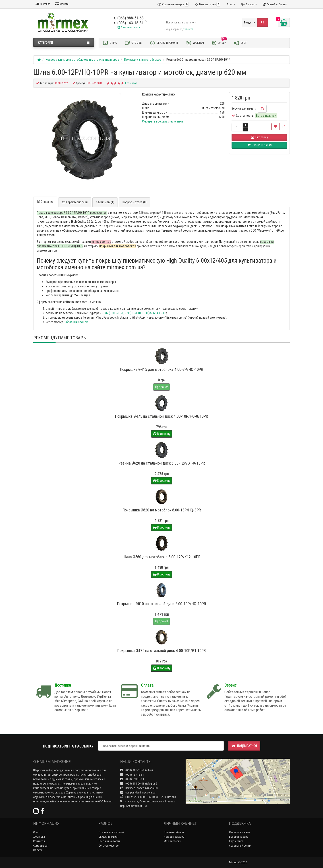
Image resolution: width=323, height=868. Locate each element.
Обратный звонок (76, 322)
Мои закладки (172, 841)
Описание (45, 202)
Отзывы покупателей (111, 832)
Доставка (43, 4)
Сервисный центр (240, 846)
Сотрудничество (109, 846)
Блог (240, 43)
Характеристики (75, 202)
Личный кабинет (174, 832)
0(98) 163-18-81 (135, 313)
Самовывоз (40, 846)
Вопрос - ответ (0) (135, 202)
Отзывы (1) (105, 202)
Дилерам (195, 43)
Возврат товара (239, 837)
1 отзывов (131, 83)
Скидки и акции (108, 837)
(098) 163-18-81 (129, 23)
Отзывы (133, 43)
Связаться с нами (240, 832)
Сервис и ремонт (164, 43)
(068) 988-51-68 (129, 18)
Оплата (62, 4)
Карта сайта (236, 841)
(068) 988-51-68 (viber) (137, 770)
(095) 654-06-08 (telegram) (139, 784)
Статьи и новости (109, 841)
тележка (188, 29)
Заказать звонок (129, 27)
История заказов (174, 837)
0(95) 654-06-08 (156, 313)
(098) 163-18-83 (132, 779)
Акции (219, 43)
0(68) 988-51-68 (114, 313)
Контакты (39, 841)
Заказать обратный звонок (139, 788)
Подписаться (244, 746)
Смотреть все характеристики (163, 121)
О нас (110, 43)
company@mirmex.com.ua (138, 792)
